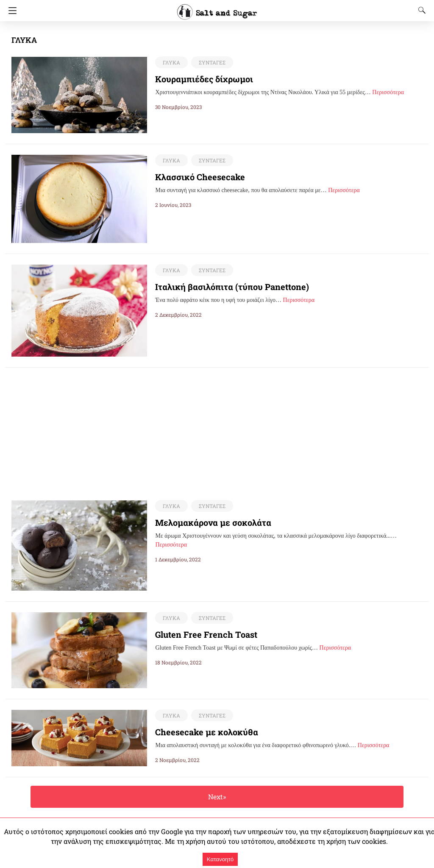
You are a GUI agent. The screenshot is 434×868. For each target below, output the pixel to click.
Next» (217, 797)
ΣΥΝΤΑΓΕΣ (210, 62)
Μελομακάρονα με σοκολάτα (207, 523)
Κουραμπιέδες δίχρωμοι (199, 79)
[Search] (420, 10)
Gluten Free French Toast (202, 635)
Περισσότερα (388, 92)
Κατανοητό (220, 859)
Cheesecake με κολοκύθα (200, 732)
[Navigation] (10, 11)
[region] (217, 427)
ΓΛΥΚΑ (171, 62)
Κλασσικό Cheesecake (195, 177)
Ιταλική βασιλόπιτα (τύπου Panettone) (225, 287)
